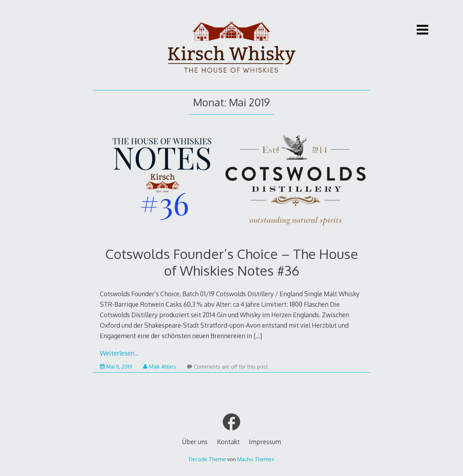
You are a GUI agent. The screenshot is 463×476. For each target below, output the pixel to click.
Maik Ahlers (160, 367)
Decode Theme (207, 459)
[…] (258, 336)
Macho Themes (256, 459)
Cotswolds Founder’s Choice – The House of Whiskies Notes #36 (232, 262)
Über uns (195, 442)
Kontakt (228, 442)
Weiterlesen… (119, 353)
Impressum (265, 442)
